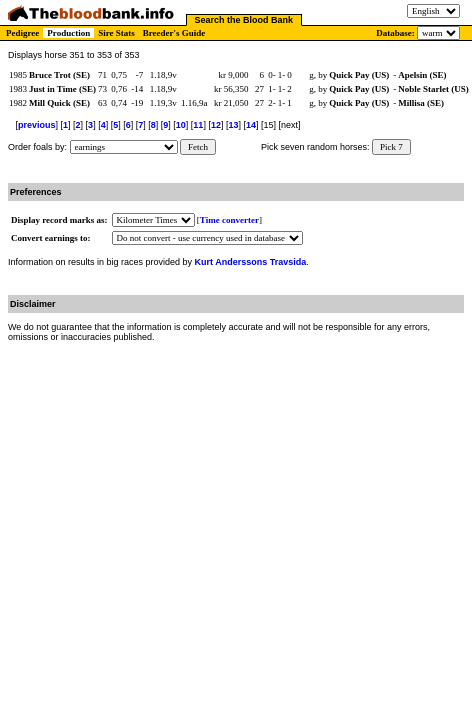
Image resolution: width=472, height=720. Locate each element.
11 (198, 125)
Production (68, 33)
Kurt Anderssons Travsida (251, 262)
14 (251, 125)
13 (233, 125)
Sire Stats (116, 33)
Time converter (229, 220)
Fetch (198, 147)
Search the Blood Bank (244, 20)
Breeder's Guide (174, 33)
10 (181, 125)
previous (37, 125)
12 (216, 125)
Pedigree (22, 33)
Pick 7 (391, 147)
